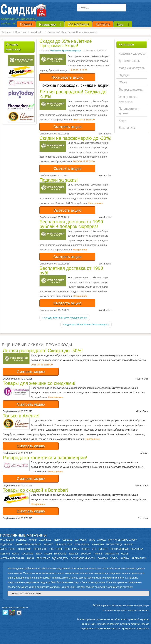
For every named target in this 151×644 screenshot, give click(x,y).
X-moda (101, 540)
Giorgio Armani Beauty (28, 544)
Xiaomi (48, 554)
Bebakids (74, 554)
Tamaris (98, 554)
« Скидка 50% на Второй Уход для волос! (65, 318)
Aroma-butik (139, 558)
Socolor (86, 554)
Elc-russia (80, 540)
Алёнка (125, 558)
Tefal (92, 540)
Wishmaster (112, 554)
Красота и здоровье (72, 51)
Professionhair (120, 549)
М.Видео (21, 540)
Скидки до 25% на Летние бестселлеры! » (86, 324)
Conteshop (56, 549)
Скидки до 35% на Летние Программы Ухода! (66, 43)
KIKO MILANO (25, 549)
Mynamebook (82, 544)
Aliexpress (45, 540)
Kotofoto (98, 544)
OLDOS (125, 554)
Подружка (6, 544)
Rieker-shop (41, 549)
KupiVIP (33, 540)
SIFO (67, 549)
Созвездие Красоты (83, 558)
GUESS (16, 554)
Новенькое (21, 32)
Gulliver (5, 554)
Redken (85, 549)
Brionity (49, 544)
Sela (94, 549)
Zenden (114, 558)
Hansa (31, 558)
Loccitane (27, 554)
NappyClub (60, 554)
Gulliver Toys (64, 544)
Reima (39, 554)
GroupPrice (43, 558)
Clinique (67, 540)
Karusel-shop (8, 549)
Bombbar (103, 558)
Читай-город (114, 544)
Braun (76, 549)
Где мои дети (60, 558)
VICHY (57, 540)
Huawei (128, 544)
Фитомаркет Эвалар (12, 558)
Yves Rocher (37, 32)
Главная (7, 32)
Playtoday (137, 549)
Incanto (104, 549)
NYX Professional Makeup (123, 540)
